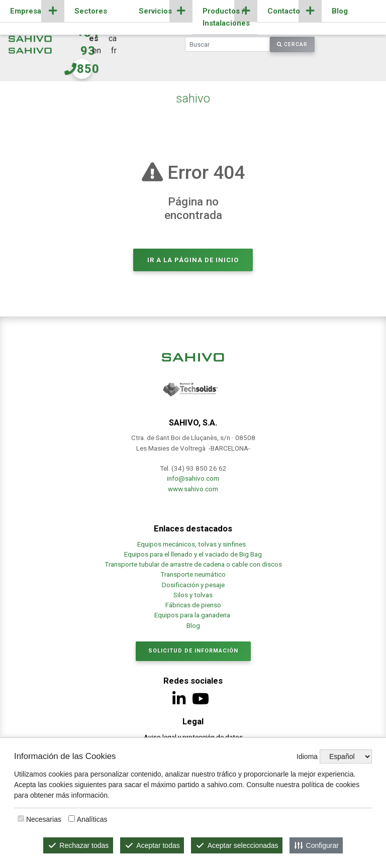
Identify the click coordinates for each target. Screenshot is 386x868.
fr (114, 50)
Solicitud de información (193, 651)
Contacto (284, 11)
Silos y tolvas (193, 595)
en (97, 50)
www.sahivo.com (193, 489)
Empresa (26, 11)
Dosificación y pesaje (193, 585)
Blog (340, 11)
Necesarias (44, 819)
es (94, 38)
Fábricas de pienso (193, 605)
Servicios (155, 11)
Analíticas (92, 819)
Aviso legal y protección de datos (193, 737)
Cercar (292, 44)
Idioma (307, 756)
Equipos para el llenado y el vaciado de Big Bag (193, 554)
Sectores (91, 11)
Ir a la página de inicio (193, 260)
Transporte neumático (193, 574)
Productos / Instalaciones (226, 17)
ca (113, 38)
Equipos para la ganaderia (193, 615)
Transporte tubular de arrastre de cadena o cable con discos (193, 564)
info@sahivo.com (193, 478)
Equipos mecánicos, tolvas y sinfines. (193, 544)
